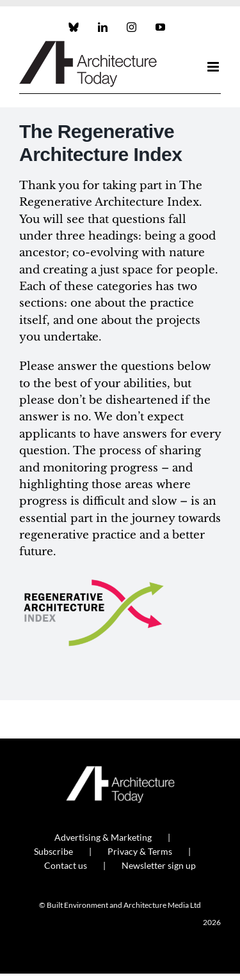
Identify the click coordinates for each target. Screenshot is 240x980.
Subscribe (53, 851)
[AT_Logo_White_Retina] (120, 771)
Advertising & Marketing (103, 837)
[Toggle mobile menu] (214, 67)
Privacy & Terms (140, 851)
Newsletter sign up (159, 865)
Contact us (66, 865)
